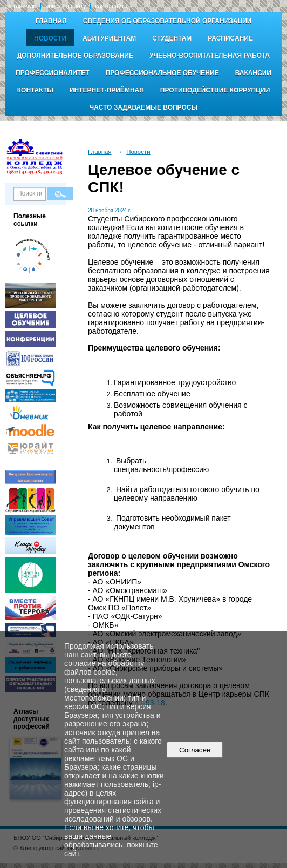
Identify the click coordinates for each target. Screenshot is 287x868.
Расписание (230, 38)
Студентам (172, 38)
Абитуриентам (109, 38)
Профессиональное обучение (162, 73)
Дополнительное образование (75, 56)
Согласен (195, 750)
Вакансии (253, 73)
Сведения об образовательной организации (168, 21)
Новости (50, 38)
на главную (21, 6)
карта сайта (111, 6)
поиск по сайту (66, 6)
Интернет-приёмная (107, 90)
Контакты (35, 90)
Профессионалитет (53, 73)
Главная (51, 21)
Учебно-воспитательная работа (210, 56)
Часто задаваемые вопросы (143, 107)
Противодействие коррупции (215, 90)
